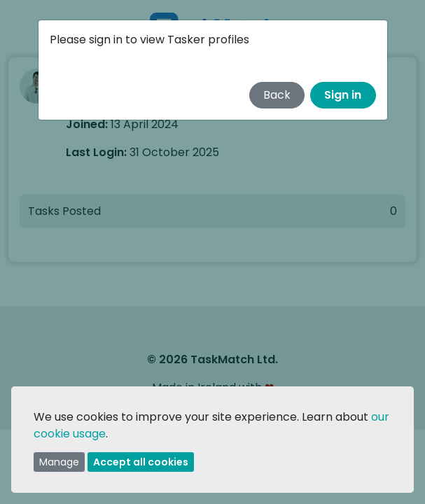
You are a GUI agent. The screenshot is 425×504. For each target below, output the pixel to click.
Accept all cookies (141, 462)
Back (277, 95)
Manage (59, 462)
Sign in (343, 95)
